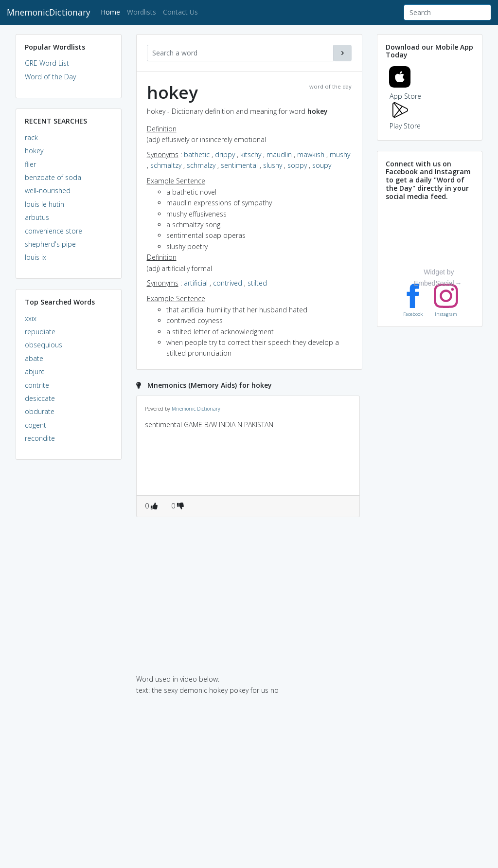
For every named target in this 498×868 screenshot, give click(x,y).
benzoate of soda (53, 177)
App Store (405, 91)
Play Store (405, 120)
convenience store (53, 231)
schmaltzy (166, 165)
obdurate (40, 411)
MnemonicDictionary (49, 12)
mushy (340, 154)
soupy (322, 165)
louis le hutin (44, 204)
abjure (35, 371)
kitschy (251, 154)
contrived (228, 283)
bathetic (197, 154)
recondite (40, 438)
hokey (34, 151)
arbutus (37, 217)
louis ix (36, 257)
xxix (31, 318)
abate (34, 358)
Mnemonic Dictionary (196, 409)
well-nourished (48, 190)
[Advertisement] (69, 616)
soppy (297, 165)
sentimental (239, 165)
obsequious (44, 345)
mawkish (311, 154)
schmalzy (201, 165)
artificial (196, 283)
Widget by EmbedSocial (434, 278)
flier (30, 164)
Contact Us (180, 12)
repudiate (40, 332)
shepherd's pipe (50, 244)
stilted (257, 283)
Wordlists (142, 12)
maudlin (279, 154)
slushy (273, 165)
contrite (37, 385)
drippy (225, 154)
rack (31, 137)
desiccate (40, 398)
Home (112, 11)
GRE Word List (47, 63)
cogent (36, 425)
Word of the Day (50, 77)
